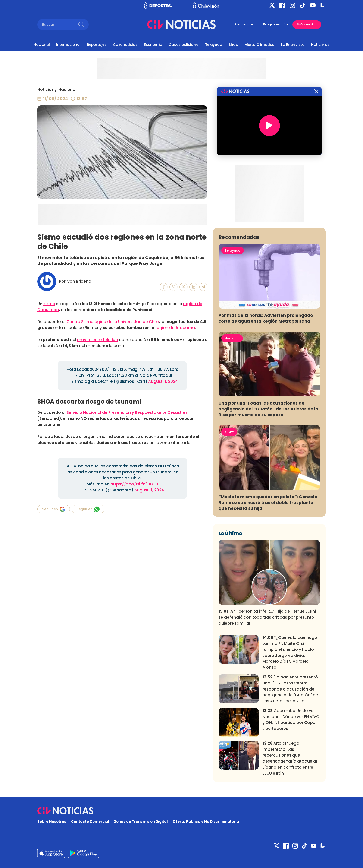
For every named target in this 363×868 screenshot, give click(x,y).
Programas (244, 24)
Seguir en (54, 509)
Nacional (42, 45)
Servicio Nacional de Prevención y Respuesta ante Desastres (127, 412)
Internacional (68, 45)
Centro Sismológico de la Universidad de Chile (113, 322)
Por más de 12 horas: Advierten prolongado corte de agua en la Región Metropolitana (266, 318)
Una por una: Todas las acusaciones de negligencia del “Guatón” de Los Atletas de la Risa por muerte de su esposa (268, 409)
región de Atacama (175, 328)
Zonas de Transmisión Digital (141, 822)
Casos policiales (184, 45)
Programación (275, 24)
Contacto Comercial (90, 822)
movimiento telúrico (98, 340)
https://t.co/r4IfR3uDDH (134, 484)
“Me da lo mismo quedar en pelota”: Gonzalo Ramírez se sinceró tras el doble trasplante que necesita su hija (268, 502)
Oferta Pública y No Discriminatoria (206, 822)
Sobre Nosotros (52, 822)
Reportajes (97, 45)
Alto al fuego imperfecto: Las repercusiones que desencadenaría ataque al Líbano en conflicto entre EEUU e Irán (290, 758)
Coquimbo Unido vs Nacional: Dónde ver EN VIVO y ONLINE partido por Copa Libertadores (291, 720)
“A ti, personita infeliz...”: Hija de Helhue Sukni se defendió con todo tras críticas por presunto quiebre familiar (267, 617)
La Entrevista (293, 45)
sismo (49, 304)
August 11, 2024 (163, 381)
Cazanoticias (125, 45)
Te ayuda (214, 45)
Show (233, 45)
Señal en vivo (307, 24)
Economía (153, 45)
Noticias (45, 89)
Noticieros (320, 45)
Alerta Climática (260, 45)
